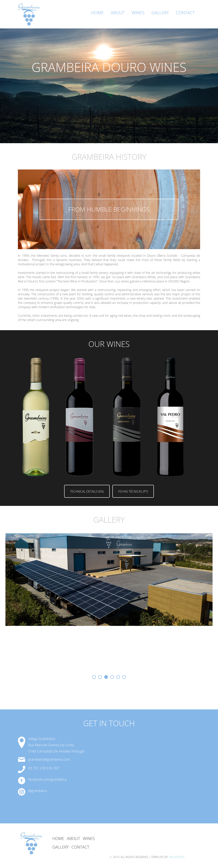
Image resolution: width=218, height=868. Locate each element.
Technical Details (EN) (87, 491)
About (118, 13)
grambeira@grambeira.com (49, 759)
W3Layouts (176, 857)
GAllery (60, 847)
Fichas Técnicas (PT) (133, 491)
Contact (185, 13)
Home (97, 13)
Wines (138, 13)
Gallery (160, 13)
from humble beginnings (109, 209)
